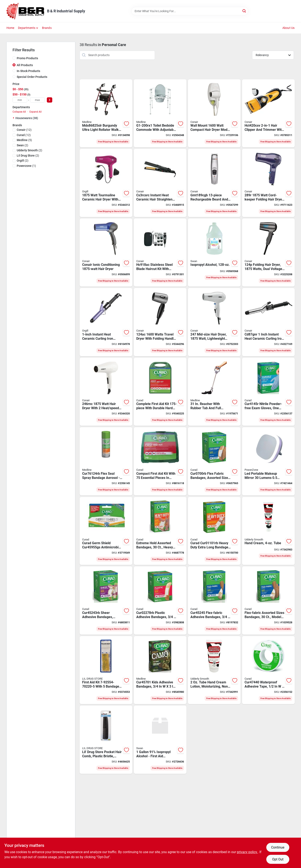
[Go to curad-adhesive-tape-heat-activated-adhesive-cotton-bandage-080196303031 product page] (268, 670)
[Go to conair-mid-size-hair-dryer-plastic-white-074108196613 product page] (214, 322)
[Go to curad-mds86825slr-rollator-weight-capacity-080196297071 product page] (106, 113)
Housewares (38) (27, 118)
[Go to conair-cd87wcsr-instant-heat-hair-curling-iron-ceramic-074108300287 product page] (268, 322)
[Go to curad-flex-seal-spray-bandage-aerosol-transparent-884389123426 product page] (106, 461)
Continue (278, 847)
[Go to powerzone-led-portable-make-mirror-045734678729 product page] (268, 461)
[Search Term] (190, 11)
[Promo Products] (14, 58)
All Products (25, 65)
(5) (24, 140)
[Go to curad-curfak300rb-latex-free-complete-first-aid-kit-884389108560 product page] (160, 392)
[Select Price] (50, 100)
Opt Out (278, 859)
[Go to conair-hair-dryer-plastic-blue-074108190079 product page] (106, 253)
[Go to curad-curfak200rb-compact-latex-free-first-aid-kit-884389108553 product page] (160, 461)
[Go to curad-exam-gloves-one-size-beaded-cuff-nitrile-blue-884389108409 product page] (268, 392)
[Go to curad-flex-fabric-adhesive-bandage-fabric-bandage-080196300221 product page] (214, 601)
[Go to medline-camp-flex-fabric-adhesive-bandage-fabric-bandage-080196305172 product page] (160, 670)
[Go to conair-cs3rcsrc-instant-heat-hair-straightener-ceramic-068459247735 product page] (160, 183)
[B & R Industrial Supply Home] (25, 11)
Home (10, 28)
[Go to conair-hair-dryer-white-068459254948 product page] (106, 392)
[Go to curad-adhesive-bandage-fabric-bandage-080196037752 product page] (214, 531)
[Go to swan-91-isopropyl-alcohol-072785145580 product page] (160, 740)
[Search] (244, 11)
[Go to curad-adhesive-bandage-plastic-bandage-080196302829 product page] (160, 601)
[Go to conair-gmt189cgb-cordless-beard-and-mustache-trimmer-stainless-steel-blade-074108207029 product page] (214, 183)
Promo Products (27, 58)
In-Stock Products (28, 71)
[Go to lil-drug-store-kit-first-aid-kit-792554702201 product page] (106, 670)
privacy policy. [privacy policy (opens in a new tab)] (247, 852)
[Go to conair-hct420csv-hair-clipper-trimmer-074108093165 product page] (268, 113)
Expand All (36, 112)
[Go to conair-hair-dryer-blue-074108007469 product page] (268, 253)
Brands (47, 28)
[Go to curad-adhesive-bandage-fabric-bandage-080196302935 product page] (106, 601)
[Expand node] (14, 118)
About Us (289, 28)
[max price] (37, 100)
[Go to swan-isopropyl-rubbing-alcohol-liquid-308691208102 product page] (214, 253)
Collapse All (19, 112)
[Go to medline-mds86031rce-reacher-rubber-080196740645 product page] (214, 392)
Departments (27, 28)
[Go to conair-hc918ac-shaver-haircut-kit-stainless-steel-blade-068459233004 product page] (160, 253)
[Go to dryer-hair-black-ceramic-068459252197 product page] (106, 183)
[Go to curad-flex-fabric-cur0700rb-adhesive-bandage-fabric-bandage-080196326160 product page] (214, 461)
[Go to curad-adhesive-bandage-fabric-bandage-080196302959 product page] (160, 531)
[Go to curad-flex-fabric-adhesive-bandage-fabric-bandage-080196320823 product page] (268, 601)
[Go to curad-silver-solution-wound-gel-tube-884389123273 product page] (106, 531)
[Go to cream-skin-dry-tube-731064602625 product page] (214, 670)
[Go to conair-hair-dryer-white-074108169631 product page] (214, 113)
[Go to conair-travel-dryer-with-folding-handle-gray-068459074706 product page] (160, 322)
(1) (26, 166)
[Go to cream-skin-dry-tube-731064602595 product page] (268, 531)
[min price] (20, 100)
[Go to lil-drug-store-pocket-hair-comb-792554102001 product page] (106, 740)
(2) (22, 145)
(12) (24, 130)
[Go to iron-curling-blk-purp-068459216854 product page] (106, 322)
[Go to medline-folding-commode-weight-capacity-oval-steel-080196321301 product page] (160, 113)
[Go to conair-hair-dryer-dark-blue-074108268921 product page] (268, 183)
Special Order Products (32, 77)
